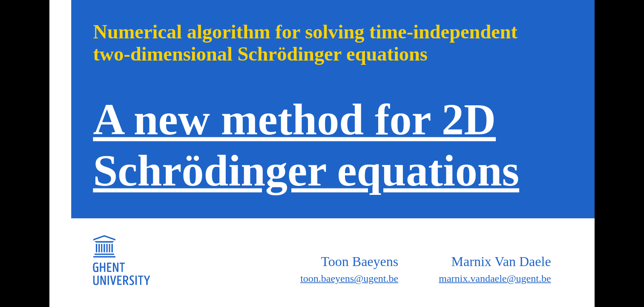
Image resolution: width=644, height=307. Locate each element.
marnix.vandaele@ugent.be (495, 278)
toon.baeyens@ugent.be (349, 278)
